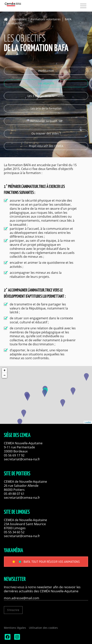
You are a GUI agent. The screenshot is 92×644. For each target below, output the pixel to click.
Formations (19, 19)
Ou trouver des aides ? (46, 133)
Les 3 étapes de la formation (46, 96)
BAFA (68, 19)
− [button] (5, 375)
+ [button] (5, 370)
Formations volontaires (46, 19)
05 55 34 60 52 (14, 532)
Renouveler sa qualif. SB (46, 121)
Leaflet (88, 422)
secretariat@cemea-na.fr (22, 459)
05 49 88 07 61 (14, 494)
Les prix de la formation (46, 108)
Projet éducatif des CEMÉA (46, 146)
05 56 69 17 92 (14, 455)
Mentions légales (15, 628)
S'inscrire (13, 610)
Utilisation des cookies (43, 628)
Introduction (46, 71)
